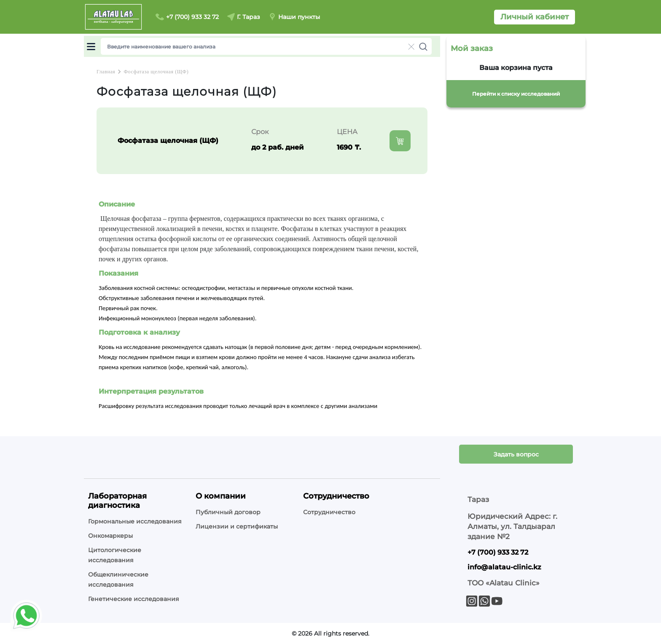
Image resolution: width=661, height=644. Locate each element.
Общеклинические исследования (118, 580)
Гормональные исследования (135, 521)
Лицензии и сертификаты (237, 526)
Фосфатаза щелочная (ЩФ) (156, 72)
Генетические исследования (134, 599)
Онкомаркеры (110, 536)
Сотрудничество (329, 512)
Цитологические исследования (115, 555)
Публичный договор (228, 512)
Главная (106, 72)
